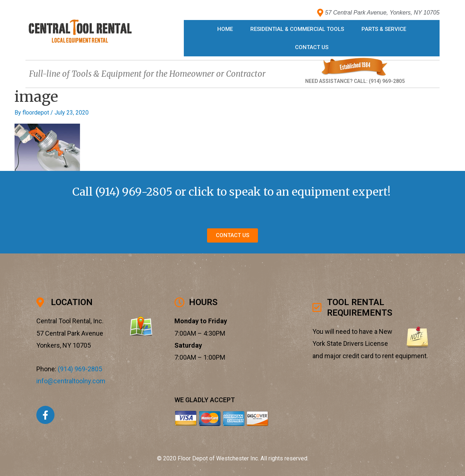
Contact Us (312, 47)
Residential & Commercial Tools (297, 29)
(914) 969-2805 (134, 192)
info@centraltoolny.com (71, 381)
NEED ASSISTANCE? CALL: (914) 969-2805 (355, 81)
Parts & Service (384, 29)
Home (225, 29)
